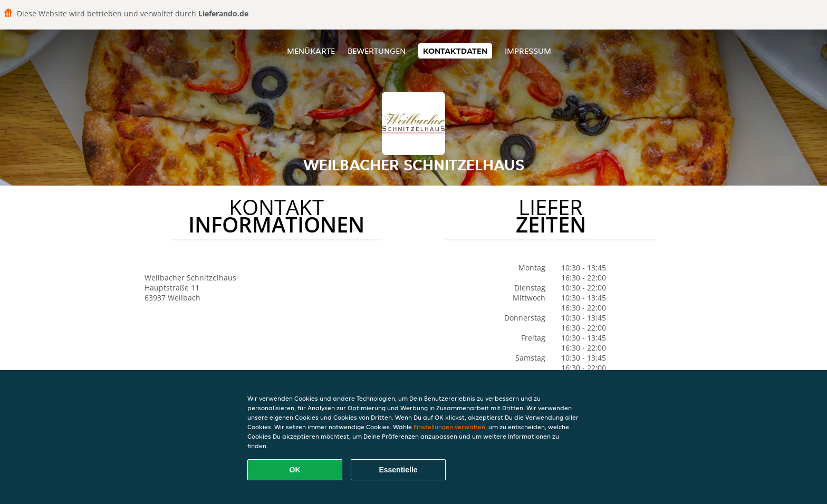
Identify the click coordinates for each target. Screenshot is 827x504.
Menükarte (311, 51)
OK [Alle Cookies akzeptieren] (295, 470)
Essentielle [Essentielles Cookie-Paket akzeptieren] (398, 470)
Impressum (528, 51)
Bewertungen (377, 51)
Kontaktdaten (455, 51)
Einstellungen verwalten (449, 427)
